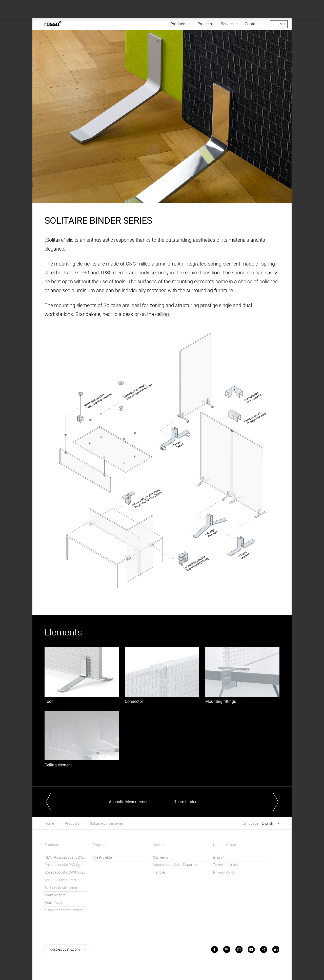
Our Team (160, 857)
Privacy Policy (224, 872)
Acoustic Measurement (63, 880)
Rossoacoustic (38, 21)
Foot (49, 701)
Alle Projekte (102, 857)
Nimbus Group (225, 845)
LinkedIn (276, 949)
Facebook (214, 949)
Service (227, 24)
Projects (205, 24)
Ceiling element (58, 765)
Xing (264, 949)
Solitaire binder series (107, 824)
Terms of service (226, 865)
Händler (159, 872)
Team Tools (53, 903)
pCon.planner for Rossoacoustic (66, 910)
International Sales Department (177, 865)
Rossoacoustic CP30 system (66, 872)
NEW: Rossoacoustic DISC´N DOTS (66, 857)
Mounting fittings (221, 701)
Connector (134, 701)
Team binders (55, 895)
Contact (252, 24)
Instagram (239, 949)
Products (178, 24)
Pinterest (227, 949)
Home (49, 824)
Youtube (251, 949)
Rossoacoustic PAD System (66, 865)
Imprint (219, 857)
